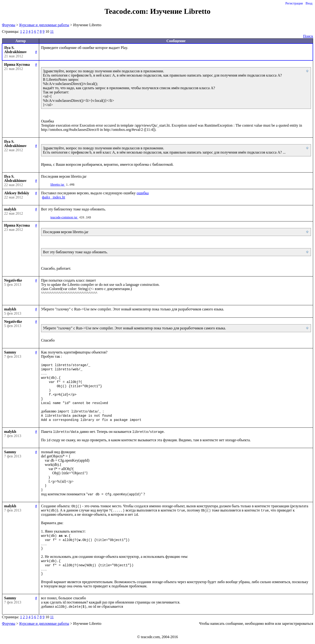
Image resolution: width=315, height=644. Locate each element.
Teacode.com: (127, 11)
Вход (309, 3)
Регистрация (294, 3)
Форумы (9, 25)
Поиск (308, 36)
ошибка (143, 193)
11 (52, 31)
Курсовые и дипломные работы (44, 25)
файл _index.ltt (54, 197)
